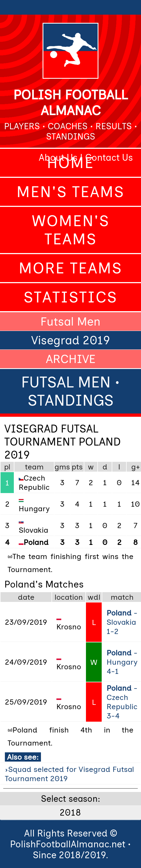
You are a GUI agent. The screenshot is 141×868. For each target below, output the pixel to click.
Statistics (70, 297)
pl (7, 467)
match (122, 597)
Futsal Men (70, 321)
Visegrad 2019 (71, 340)
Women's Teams (71, 230)
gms (62, 467)
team (34, 467)
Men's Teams (70, 192)
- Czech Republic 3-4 (122, 702)
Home (70, 163)
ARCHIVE (71, 359)
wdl (94, 597)
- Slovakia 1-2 (122, 622)
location (69, 597)
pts (77, 467)
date (26, 597)
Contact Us (109, 157)
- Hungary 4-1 (122, 662)
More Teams (70, 268)
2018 (70, 813)
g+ (136, 467)
